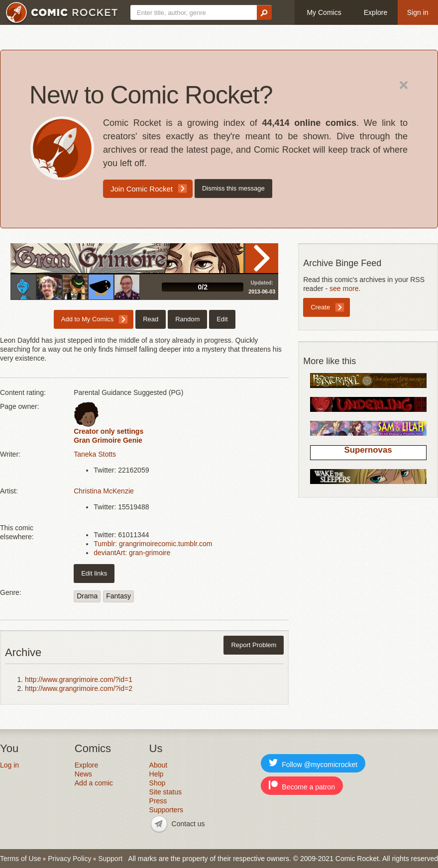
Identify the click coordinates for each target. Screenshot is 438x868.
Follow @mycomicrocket (313, 763)
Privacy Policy (69, 859)
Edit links (94, 573)
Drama (87, 596)
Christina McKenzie (104, 491)
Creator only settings (109, 431)
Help (157, 774)
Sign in (418, 12)
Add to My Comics (87, 319)
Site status (165, 792)
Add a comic (94, 783)
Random (187, 319)
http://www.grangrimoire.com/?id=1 (79, 679)
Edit (222, 319)
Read (262, 258)
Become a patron (302, 786)
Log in (9, 765)
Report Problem (254, 645)
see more (344, 289)
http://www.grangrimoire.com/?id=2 (79, 688)
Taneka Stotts (95, 454)
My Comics (324, 12)
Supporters (166, 810)
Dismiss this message (233, 188)
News (83, 774)
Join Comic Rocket (142, 189)
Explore (376, 12)
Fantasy (118, 596)
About (159, 765)
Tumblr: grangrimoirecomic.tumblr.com (153, 544)
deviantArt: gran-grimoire (132, 553)
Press (158, 801)
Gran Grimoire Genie (108, 440)
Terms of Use (20, 859)
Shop (158, 783)
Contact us (188, 824)
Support (110, 859)
